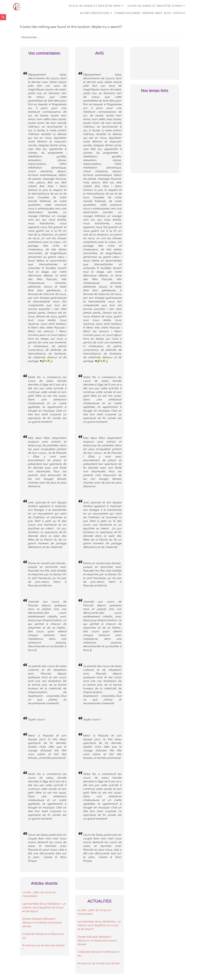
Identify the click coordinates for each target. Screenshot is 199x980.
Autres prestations (95, 13)
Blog (168, 13)
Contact (179, 13)
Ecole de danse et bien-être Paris (95, 6)
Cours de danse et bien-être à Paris (155, 6)
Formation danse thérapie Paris (138, 13)
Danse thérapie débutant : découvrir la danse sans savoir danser (42, 923)
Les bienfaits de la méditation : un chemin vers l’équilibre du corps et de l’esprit (44, 908)
